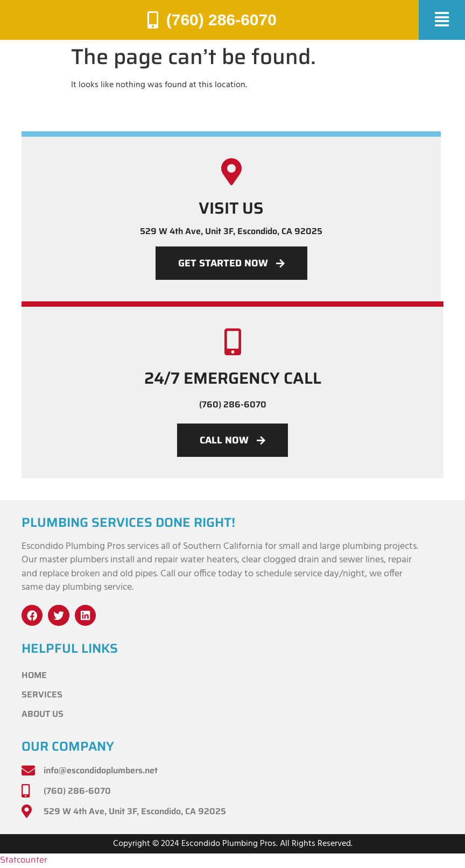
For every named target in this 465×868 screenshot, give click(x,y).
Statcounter (24, 860)
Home (34, 676)
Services (42, 695)
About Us (43, 714)
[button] (442, 20)
